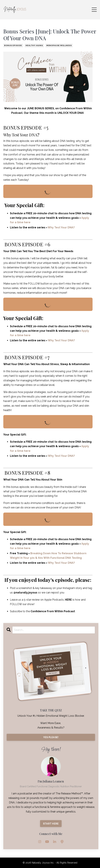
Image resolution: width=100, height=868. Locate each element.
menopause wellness (59, 45)
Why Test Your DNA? (61, 227)
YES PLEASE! (51, 737)
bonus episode (13, 45)
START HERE (51, 824)
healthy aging (34, 45)
